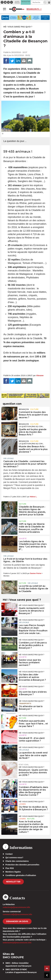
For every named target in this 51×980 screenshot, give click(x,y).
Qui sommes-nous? (14, 858)
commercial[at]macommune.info (17, 914)
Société (23, 539)
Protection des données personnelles (22, 865)
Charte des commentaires (17, 861)
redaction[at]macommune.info (16, 907)
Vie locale (8, 458)
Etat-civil (24, 765)
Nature (23, 504)
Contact (9, 854)
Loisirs (22, 804)
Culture (34, 409)
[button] (45, 2)
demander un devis (17, 921)
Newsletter (13, 882)
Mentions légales (13, 872)
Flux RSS (10, 868)
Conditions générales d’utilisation (21, 875)
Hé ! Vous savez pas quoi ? (18, 27)
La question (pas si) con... (31, 427)
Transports (25, 703)
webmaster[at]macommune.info (17, 943)
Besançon (24, 409)
